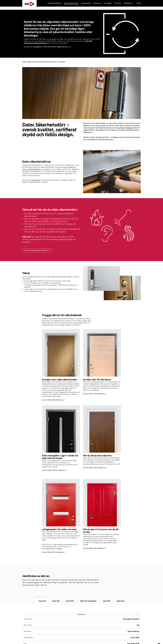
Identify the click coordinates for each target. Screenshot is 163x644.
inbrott (47, 169)
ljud (27, 171)
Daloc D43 (70, 601)
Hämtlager (108, 3)
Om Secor (118, 3)
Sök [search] (139, 3)
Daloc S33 (42, 601)
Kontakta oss (128, 3)
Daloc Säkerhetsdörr (71, 3)
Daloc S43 (56, 601)
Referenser (97, 3)
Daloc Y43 (107, 601)
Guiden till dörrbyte (54, 3)
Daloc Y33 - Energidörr (88, 601)
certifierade (36, 180)
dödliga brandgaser (34, 169)
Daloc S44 (121, 601)
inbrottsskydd (31, 216)
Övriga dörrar (86, 3)
